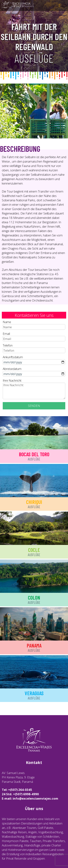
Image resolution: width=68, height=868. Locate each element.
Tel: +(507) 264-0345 (17, 790)
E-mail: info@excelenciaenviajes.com (30, 798)
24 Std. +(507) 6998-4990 (20, 794)
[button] (64, 111)
